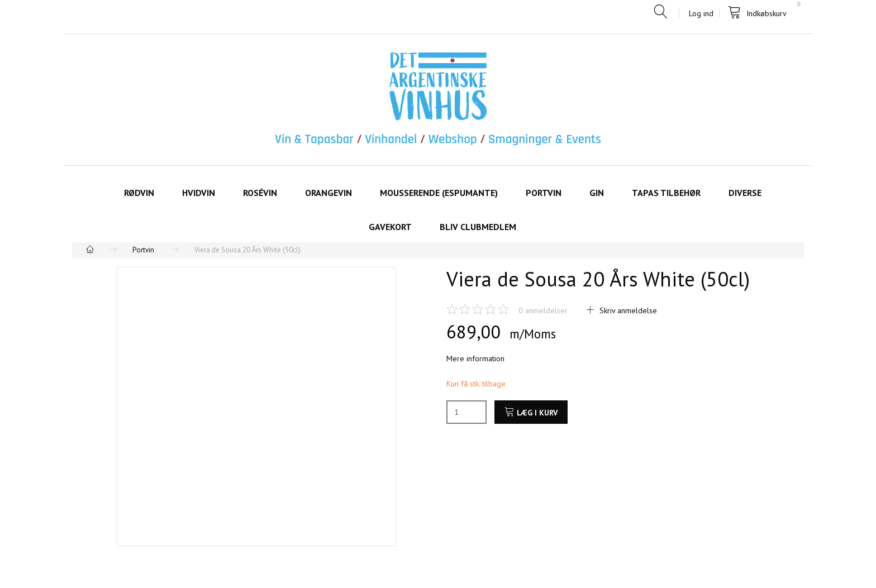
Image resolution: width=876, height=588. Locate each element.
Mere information (475, 358)
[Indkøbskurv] (761, 13)
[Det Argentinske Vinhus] (438, 99)
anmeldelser (543, 310)
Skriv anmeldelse (627, 310)
